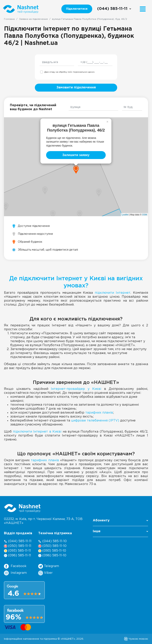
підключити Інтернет (113, 293)
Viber (45, 573)
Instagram (15, 573)
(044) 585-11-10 (52, 541)
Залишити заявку (76, 155)
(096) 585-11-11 (18, 555)
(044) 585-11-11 (18, 541)
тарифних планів (99, 413)
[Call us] (114, 9)
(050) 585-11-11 (18, 546)
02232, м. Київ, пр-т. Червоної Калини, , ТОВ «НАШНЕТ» (43, 521)
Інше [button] (120, 531)
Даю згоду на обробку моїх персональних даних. (70, 72)
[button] (120, 522)
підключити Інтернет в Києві (37, 432)
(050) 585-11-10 (52, 546)
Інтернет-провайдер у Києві (76, 389)
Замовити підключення (76, 88)
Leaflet (125, 215)
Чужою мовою (136, 639)
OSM (145, 215)
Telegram (49, 566)
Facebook (15, 566)
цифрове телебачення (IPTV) (95, 421)
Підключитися (77, 9)
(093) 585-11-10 (52, 551)
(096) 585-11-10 (52, 555)
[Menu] (143, 9)
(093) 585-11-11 (17, 551)
